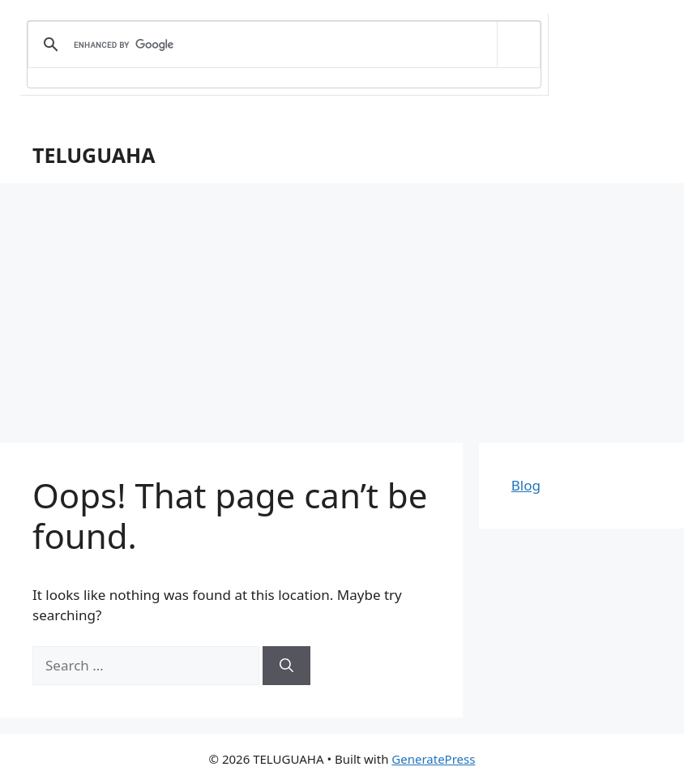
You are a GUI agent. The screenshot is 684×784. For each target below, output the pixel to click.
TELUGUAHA (94, 155)
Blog (526, 485)
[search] (281, 45)
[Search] (286, 666)
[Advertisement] (342, 305)
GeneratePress (433, 759)
